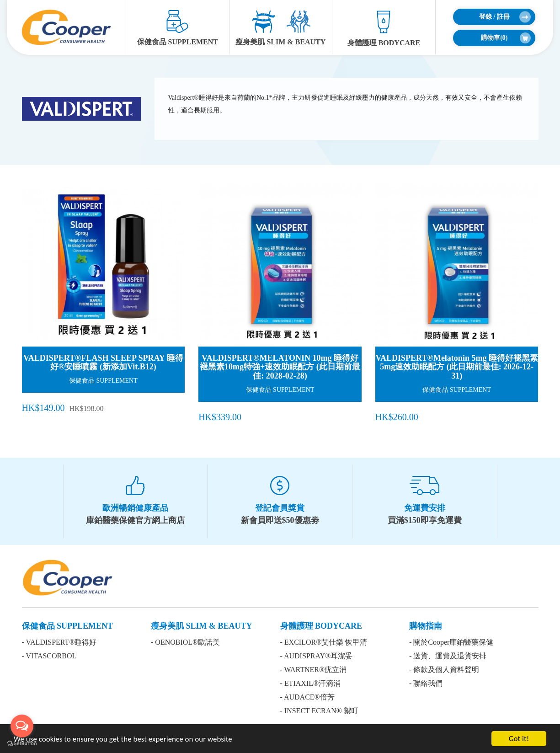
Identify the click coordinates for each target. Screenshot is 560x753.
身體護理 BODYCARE (384, 28)
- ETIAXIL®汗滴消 (311, 683)
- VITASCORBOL (49, 656)
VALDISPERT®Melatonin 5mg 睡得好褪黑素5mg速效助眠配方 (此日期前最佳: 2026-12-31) (457, 367)
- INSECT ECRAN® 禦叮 (319, 711)
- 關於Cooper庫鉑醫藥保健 (451, 642)
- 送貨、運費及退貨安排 (448, 656)
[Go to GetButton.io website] (22, 744)
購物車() (506, 38)
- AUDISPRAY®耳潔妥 (317, 656)
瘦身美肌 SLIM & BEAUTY (280, 28)
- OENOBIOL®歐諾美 (185, 642)
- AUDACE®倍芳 (307, 697)
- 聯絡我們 (426, 683)
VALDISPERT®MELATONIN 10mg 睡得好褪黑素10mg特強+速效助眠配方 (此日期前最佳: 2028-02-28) (280, 367)
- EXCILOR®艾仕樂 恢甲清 (324, 642)
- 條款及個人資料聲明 (444, 670)
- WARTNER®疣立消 (314, 670)
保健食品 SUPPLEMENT (178, 28)
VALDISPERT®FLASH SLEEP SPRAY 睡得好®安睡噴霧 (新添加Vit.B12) (103, 363)
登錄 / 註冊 (505, 17)
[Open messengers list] (22, 726)
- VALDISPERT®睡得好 (59, 642)
